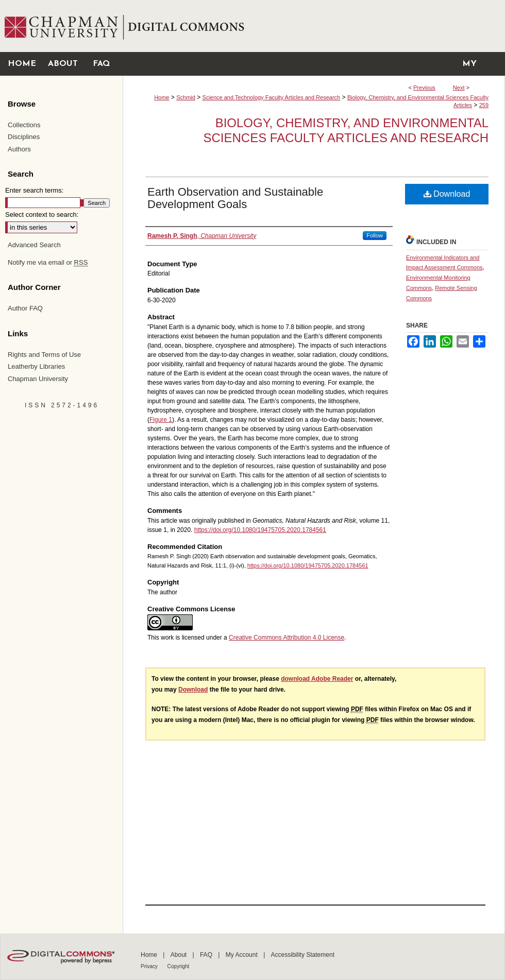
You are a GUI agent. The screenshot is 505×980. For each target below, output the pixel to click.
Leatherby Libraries (36, 366)
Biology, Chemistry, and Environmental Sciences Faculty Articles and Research (346, 130)
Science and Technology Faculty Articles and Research (272, 97)
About (180, 955)
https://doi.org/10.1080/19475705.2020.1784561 (260, 530)
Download (447, 194)
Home (162, 97)
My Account (242, 955)
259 (484, 105)
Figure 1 (161, 420)
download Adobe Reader (317, 679)
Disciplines (24, 137)
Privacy (150, 966)
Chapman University (38, 379)
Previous (424, 88)
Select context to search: (42, 214)
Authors (19, 149)
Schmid (186, 97)
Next (459, 88)
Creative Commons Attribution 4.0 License (287, 638)
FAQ (207, 955)
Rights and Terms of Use (44, 355)
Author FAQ (25, 308)
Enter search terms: (34, 190)
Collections (24, 125)
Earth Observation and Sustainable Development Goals (235, 198)
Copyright (179, 966)
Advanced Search (34, 245)
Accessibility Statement (303, 955)
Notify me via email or (48, 263)
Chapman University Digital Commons (314, 26)
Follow (375, 235)
